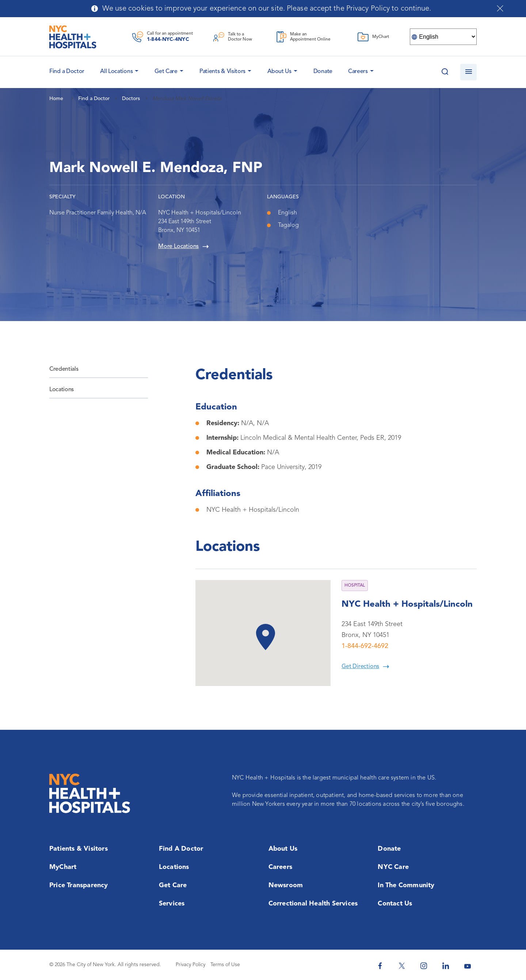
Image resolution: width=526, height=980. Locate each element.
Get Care (166, 72)
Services (172, 904)
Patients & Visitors (222, 72)
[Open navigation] (468, 72)
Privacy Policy (190, 965)
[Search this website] (445, 72)
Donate (323, 72)
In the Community (406, 885)
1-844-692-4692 (365, 646)
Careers (358, 72)
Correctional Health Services (313, 904)
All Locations (116, 72)
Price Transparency (79, 885)
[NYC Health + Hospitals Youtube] (468, 966)
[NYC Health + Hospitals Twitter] (402, 966)
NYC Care (393, 867)
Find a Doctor (181, 849)
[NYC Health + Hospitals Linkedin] (446, 966)
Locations (62, 390)
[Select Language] (443, 37)
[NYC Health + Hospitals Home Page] (73, 37)
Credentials (64, 369)
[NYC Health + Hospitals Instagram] (424, 966)
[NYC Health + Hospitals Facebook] (380, 966)
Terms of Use (225, 965)
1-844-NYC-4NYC (168, 39)
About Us (279, 72)
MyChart (63, 867)
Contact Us (395, 904)
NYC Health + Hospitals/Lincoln (407, 605)
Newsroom (286, 885)
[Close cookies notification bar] (500, 8)
